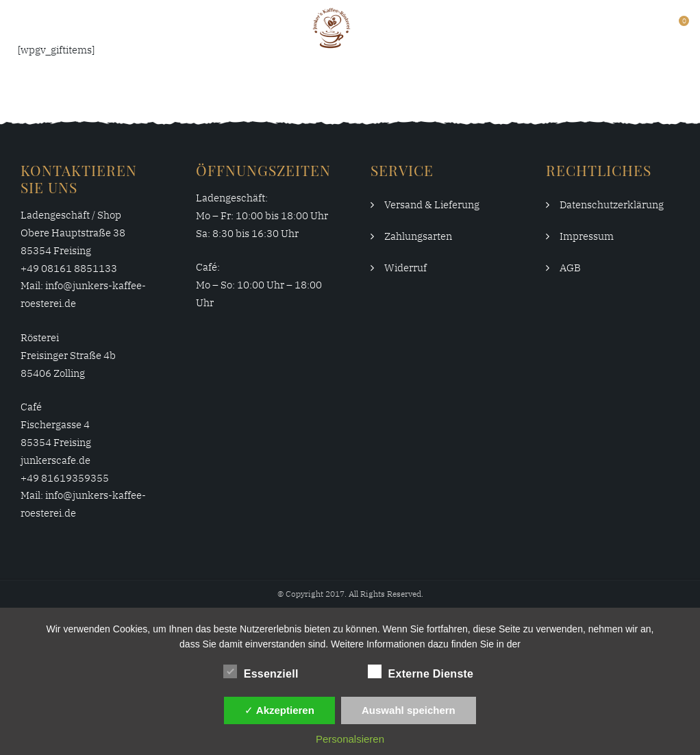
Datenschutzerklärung (612, 205)
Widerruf (405, 268)
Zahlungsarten (418, 236)
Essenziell (261, 671)
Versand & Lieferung (432, 205)
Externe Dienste (421, 671)
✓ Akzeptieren (279, 710)
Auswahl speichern (409, 710)
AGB (570, 268)
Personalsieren (350, 739)
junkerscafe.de (55, 460)
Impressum (587, 236)
